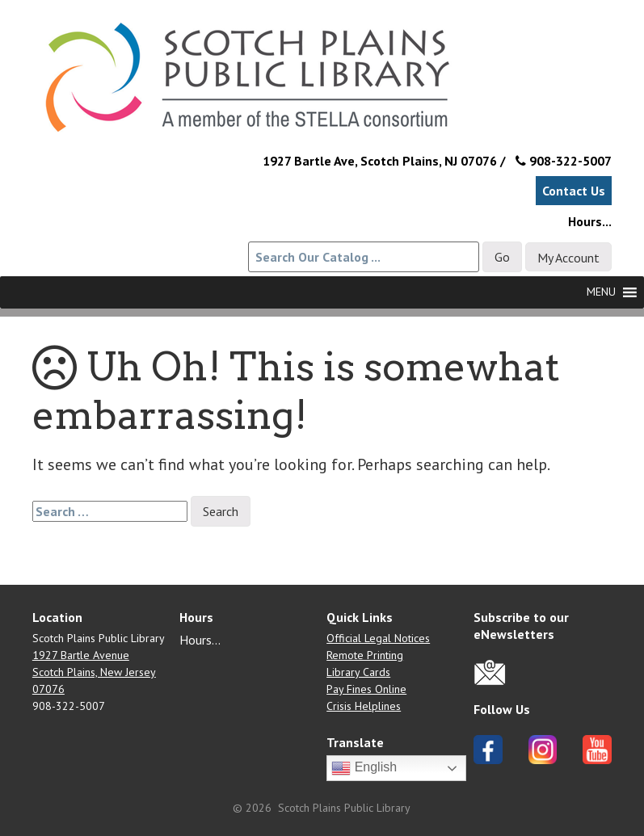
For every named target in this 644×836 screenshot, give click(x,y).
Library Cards (358, 672)
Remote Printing (365, 655)
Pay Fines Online (366, 689)
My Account (568, 258)
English (364, 768)
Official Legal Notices (378, 638)
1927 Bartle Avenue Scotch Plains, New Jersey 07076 (94, 672)
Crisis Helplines (364, 706)
